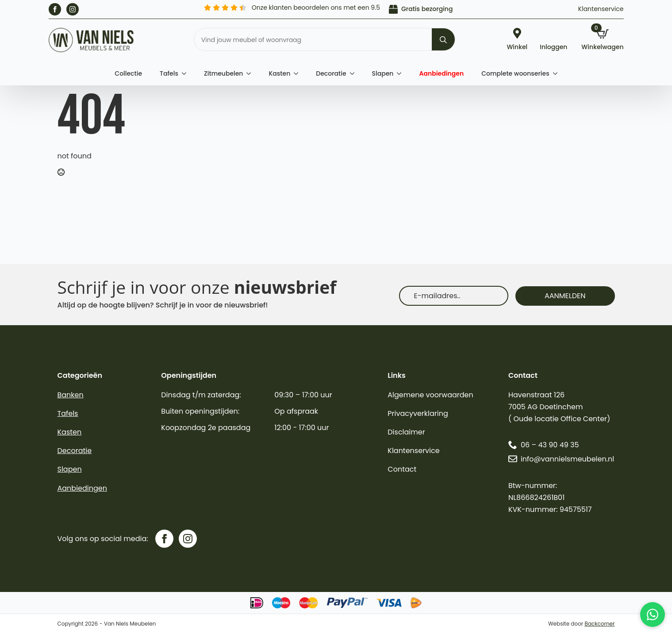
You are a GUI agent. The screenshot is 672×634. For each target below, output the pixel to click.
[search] (443, 40)
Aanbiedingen (441, 73)
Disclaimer (406, 432)
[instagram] (73, 9)
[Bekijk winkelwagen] (602, 40)
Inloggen (553, 46)
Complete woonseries (515, 73)
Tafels (169, 73)
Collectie (128, 73)
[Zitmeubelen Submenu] (251, 73)
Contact (402, 469)
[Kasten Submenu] (299, 73)
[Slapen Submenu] (402, 73)
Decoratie (331, 73)
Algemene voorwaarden (430, 395)
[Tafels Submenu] (187, 73)
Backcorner (600, 624)
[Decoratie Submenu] (355, 73)
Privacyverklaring (418, 413)
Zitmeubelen (224, 73)
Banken (71, 395)
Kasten (279, 73)
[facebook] (55, 9)
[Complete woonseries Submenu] (558, 73)
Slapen (383, 73)
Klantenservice (601, 9)
